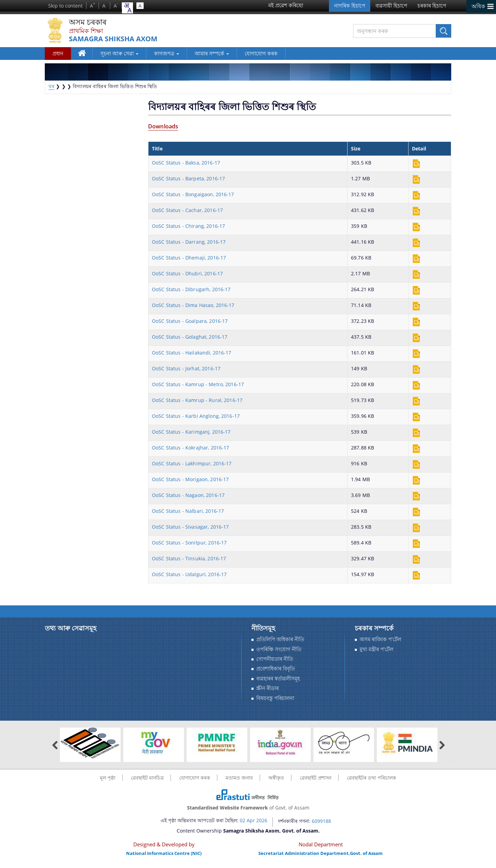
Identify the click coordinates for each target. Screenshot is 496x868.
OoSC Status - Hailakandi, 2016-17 (192, 353)
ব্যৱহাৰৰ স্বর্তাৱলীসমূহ (278, 679)
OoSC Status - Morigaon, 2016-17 (190, 479)
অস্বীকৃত (276, 778)
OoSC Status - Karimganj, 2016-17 (191, 432)
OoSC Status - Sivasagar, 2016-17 (190, 527)
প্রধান (58, 53)
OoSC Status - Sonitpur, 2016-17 (189, 543)
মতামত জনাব (239, 778)
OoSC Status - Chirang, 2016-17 (188, 226)
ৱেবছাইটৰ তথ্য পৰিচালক (371, 778)
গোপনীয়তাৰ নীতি (275, 659)
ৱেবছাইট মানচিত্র (147, 778)
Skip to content (65, 6)
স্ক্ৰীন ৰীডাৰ (267, 688)
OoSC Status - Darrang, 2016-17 (189, 242)
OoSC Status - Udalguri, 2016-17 (189, 574)
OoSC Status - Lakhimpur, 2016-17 (192, 463)
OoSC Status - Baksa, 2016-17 (186, 163)
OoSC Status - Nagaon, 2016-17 (188, 495)
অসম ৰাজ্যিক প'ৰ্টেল (380, 639)
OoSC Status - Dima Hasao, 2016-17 (193, 305)
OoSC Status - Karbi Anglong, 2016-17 (196, 416)
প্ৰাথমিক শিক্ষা (86, 31)
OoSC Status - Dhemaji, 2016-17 (189, 258)
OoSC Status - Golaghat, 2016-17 (190, 337)
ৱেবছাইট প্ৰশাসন (316, 778)
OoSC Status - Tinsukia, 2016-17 (189, 558)
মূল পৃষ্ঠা (108, 778)
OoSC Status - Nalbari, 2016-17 (188, 511)
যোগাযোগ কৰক (261, 53)
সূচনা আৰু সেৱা (119, 53)
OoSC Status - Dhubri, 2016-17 (187, 273)
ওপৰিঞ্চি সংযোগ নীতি (279, 649)
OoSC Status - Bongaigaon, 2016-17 (193, 194)
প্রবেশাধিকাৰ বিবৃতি (276, 669)
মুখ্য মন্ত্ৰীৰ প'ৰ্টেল (376, 649)
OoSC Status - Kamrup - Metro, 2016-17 (198, 384)
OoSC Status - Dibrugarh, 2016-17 (191, 289)
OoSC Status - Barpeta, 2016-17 (188, 178)
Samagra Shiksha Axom (113, 39)
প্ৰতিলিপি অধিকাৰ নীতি (280, 639)
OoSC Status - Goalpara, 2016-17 (190, 321)
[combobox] (127, 8)
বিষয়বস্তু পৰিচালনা (275, 698)
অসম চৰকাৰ (88, 22)
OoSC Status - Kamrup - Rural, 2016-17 (197, 400)
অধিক (478, 6)
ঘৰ (83, 54)
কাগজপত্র (167, 53)
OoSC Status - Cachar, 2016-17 (187, 210)
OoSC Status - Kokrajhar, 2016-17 (190, 448)
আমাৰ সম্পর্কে (212, 53)
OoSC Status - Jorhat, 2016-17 (186, 368)
